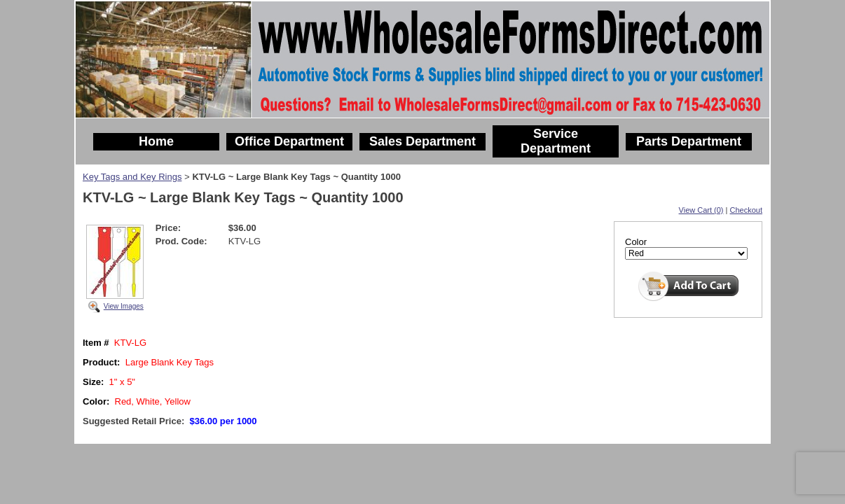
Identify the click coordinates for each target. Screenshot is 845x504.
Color (636, 242)
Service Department (556, 141)
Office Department (289, 141)
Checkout (746, 210)
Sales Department (422, 141)
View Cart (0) (701, 210)
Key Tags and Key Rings (132, 177)
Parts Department (689, 141)
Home (156, 141)
